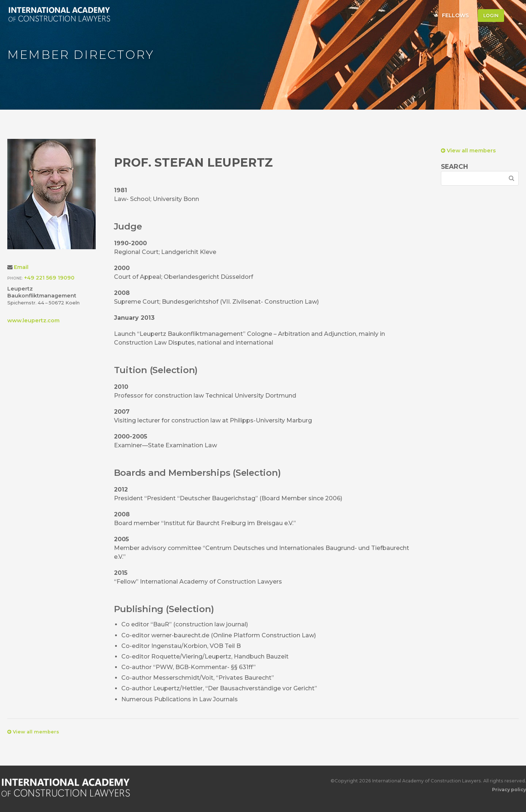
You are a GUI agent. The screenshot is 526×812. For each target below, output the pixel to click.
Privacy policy (509, 790)
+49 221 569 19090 (49, 278)
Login (491, 16)
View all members (468, 151)
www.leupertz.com (33, 320)
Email (21, 267)
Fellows (455, 15)
